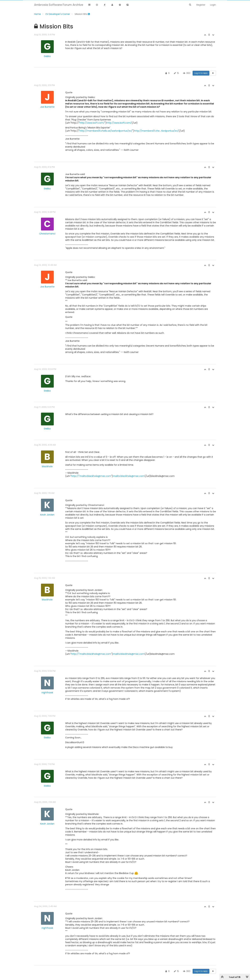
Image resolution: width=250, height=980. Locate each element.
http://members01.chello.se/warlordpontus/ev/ (106, 131)
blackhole (47, 466)
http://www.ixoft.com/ (92, 123)
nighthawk (47, 693)
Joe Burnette (47, 107)
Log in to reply (201, 73)
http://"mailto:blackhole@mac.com (91, 476)
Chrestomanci (47, 234)
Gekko (47, 56)
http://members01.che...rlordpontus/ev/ (156, 131)
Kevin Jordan (47, 515)
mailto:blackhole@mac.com (129, 476)
